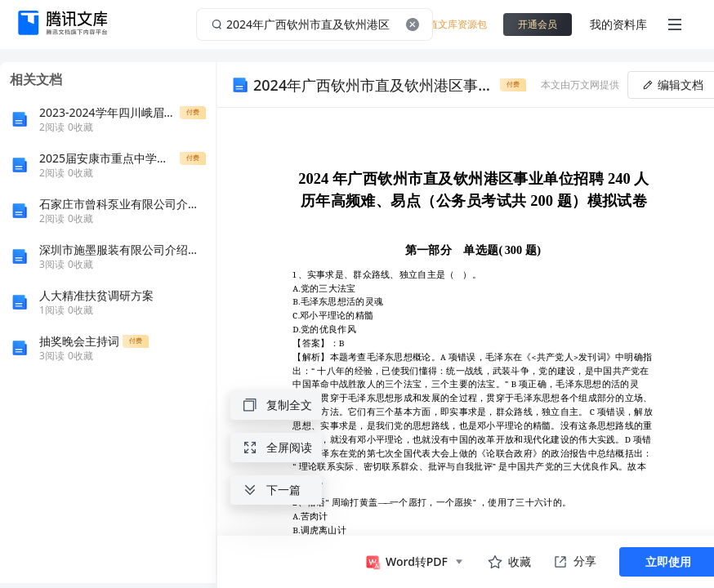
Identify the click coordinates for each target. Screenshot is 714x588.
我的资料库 (618, 24)
